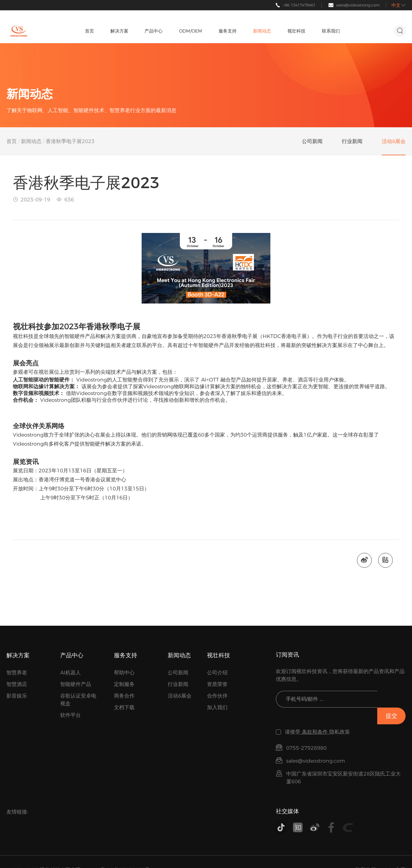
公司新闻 (178, 673)
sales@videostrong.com (358, 5)
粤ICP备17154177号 (125, 853)
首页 (12, 141)
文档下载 (124, 708)
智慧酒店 (17, 685)
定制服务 (124, 685)
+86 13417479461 (299, 5)
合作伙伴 (217, 696)
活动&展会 (180, 696)
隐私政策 (366, 853)
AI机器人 (70, 673)
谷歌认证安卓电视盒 (78, 700)
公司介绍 (217, 673)
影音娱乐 (17, 696)
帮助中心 (124, 673)
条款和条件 (315, 715)
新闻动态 (31, 141)
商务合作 (124, 696)
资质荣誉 (217, 685)
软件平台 (70, 715)
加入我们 (217, 708)
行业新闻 (178, 685)
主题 (400, 853)
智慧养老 (17, 673)
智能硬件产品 (76, 685)
